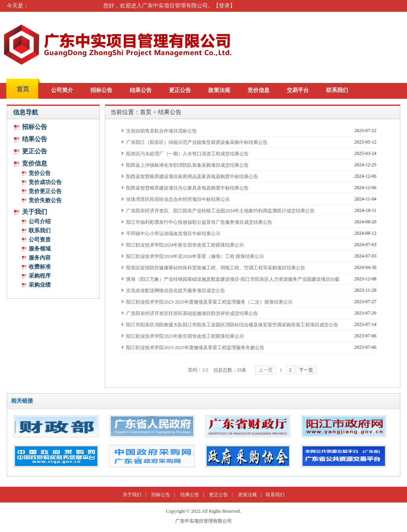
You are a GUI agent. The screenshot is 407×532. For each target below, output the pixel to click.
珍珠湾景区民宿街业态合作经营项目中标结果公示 (178, 199)
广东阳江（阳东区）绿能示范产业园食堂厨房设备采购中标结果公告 (197, 142)
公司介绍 (40, 222)
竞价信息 (258, 90)
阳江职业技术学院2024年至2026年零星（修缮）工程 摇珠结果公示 (195, 256)
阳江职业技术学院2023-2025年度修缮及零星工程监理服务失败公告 (195, 348)
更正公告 (180, 90)
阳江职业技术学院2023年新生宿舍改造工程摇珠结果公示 (185, 336)
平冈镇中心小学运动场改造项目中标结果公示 (173, 234)
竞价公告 (40, 173)
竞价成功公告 (45, 182)
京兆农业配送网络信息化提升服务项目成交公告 (176, 291)
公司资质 (40, 240)
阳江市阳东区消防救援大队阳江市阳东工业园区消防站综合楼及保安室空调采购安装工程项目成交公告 (232, 325)
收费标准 (40, 267)
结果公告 (141, 90)
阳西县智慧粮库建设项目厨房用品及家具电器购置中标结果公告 (192, 177)
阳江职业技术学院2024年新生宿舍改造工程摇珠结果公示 (185, 245)
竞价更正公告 (45, 191)
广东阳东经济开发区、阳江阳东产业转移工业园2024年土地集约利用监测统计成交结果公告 (220, 211)
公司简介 (62, 90)
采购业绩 (40, 285)
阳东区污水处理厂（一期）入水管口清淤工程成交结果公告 (187, 154)
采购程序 (40, 276)
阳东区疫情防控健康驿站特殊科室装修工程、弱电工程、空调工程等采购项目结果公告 (216, 268)
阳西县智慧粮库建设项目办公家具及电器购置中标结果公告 (187, 188)
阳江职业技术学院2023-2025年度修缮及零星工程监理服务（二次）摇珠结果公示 (209, 302)
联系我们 (337, 90)
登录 (224, 6)
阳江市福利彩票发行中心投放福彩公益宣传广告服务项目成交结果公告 (199, 222)
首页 (23, 89)
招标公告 (101, 90)
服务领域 (40, 249)
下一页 (306, 370)
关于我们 (132, 495)
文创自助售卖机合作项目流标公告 (161, 131)
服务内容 (40, 258)
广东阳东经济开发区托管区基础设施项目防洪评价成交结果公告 (192, 313)
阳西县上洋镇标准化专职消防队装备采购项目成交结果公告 (187, 165)
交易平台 (298, 90)
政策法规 (219, 90)
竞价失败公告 (45, 200)
